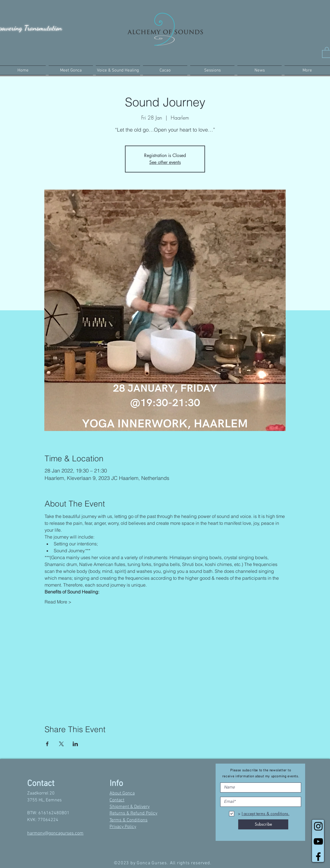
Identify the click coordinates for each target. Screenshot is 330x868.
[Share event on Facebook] (47, 744)
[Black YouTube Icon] (318, 841)
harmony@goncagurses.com (55, 833)
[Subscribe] (263, 824)
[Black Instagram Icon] (318, 826)
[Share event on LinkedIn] (75, 744)
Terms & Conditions (129, 820)
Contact (117, 800)
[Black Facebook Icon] (318, 857)
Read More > (58, 602)
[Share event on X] (61, 744)
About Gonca (122, 793)
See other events (165, 162)
